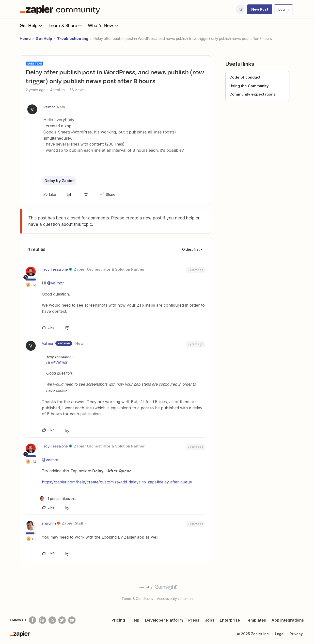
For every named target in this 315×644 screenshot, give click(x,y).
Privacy (296, 634)
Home (25, 39)
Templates (256, 620)
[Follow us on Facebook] (32, 620)
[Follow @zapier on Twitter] (62, 620)
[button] (260, 9)
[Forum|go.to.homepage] (61, 9)
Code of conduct (245, 77)
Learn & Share (66, 25)
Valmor (49, 107)
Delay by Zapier (59, 181)
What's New (103, 25)
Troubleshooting (73, 39)
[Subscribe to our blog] (52, 620)
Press (194, 620)
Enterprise (230, 620)
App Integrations (288, 620)
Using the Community (249, 86)
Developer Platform (164, 620)
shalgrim (49, 523)
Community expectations (252, 94)
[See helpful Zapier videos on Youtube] (72, 620)
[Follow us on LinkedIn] (42, 620)
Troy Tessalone (55, 269)
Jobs (210, 620)
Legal (280, 634)
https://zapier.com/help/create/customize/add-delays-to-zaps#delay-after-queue (117, 482)
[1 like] (58, 499)
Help (135, 620)
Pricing (118, 620)
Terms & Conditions (137, 599)
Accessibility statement (175, 599)
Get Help (32, 25)
